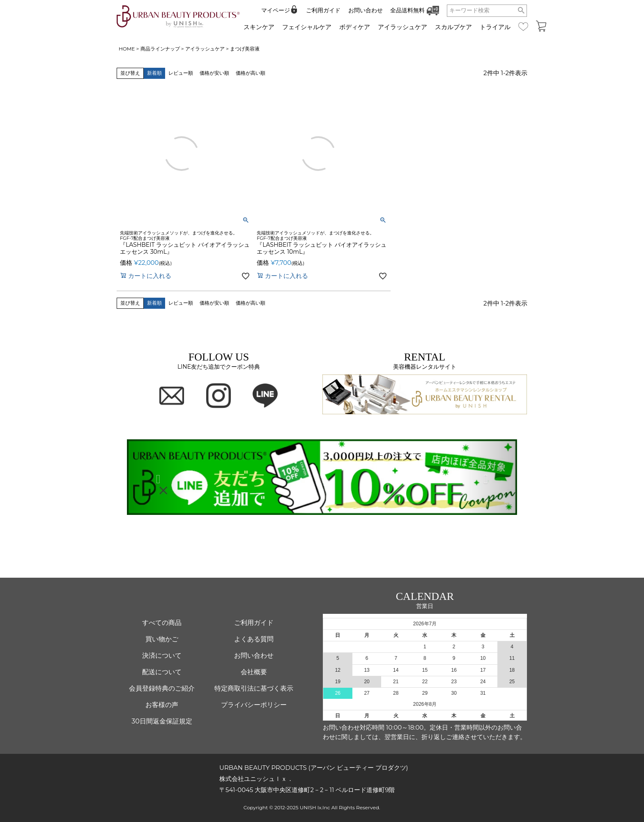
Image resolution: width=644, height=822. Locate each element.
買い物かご (162, 639)
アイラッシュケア (402, 27)
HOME (127, 49)
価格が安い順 (214, 73)
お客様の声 (162, 705)
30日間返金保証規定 (162, 721)
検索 (521, 11)
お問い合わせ (366, 10)
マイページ (276, 10)
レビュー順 (181, 73)
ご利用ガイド (323, 10)
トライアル (495, 27)
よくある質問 (254, 639)
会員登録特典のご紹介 (162, 688)
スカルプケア (453, 27)
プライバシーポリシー (254, 705)
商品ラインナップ (160, 49)
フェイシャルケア (307, 27)
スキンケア (259, 27)
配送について (162, 672)
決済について (162, 656)
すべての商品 (162, 623)
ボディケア (355, 27)
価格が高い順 (251, 73)
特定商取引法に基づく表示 (254, 688)
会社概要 (254, 672)
